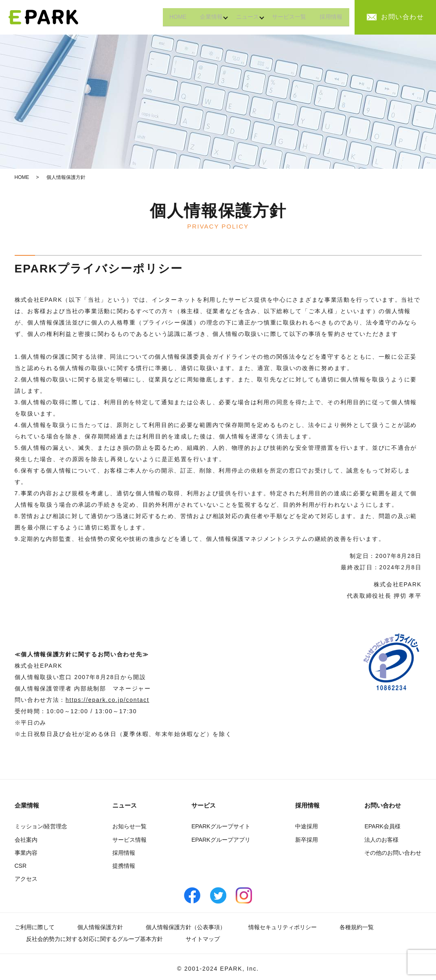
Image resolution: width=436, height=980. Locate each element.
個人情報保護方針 (100, 927)
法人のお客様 (381, 840)
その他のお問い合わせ (393, 853)
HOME (161, 17)
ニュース (238, 17)
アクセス (26, 879)
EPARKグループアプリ (221, 840)
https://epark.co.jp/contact (107, 700)
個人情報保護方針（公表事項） (186, 927)
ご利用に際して (35, 927)
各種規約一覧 (357, 927)
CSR (21, 866)
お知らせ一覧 (129, 826)
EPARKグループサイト (221, 826)
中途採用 (307, 826)
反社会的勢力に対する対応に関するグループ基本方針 (94, 939)
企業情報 (198, 17)
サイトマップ (203, 939)
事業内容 (26, 853)
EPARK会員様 (382, 826)
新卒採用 (307, 840)
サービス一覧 (284, 17)
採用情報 (329, 17)
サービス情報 (129, 840)
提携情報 (124, 866)
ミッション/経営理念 (41, 826)
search (358, 17)
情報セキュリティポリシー (283, 927)
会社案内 (26, 840)
